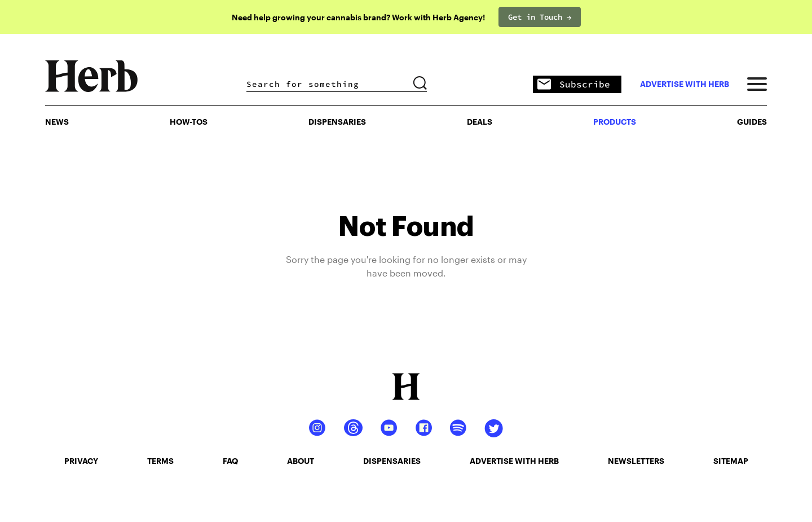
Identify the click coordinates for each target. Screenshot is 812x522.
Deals (480, 122)
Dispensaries (337, 122)
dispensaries (392, 461)
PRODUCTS (615, 122)
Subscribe (574, 85)
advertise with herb (685, 84)
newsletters (636, 461)
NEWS (57, 122)
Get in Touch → (540, 17)
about (301, 461)
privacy (81, 461)
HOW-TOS (189, 122)
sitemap (731, 461)
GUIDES (752, 122)
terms (160, 461)
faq (230, 461)
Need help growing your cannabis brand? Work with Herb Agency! (358, 17)
